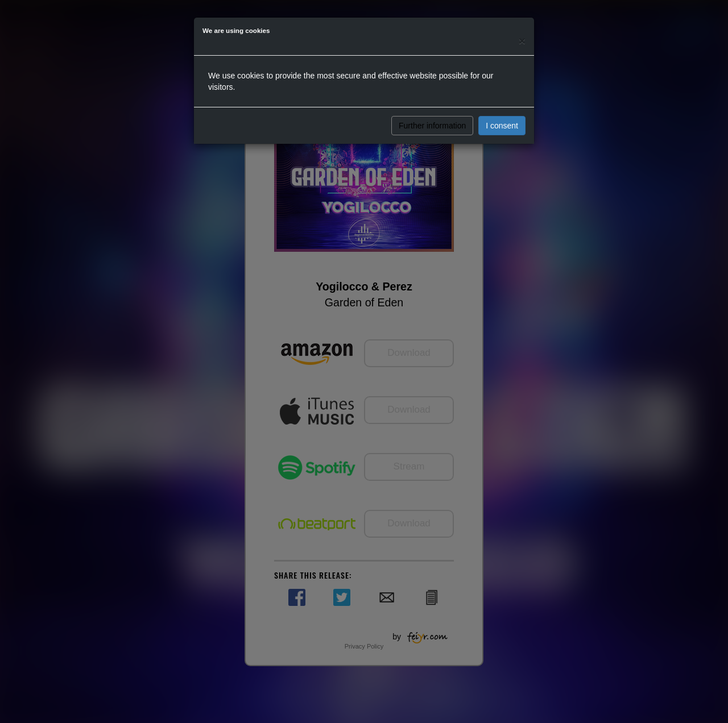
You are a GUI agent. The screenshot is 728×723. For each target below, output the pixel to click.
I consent (502, 126)
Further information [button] (432, 126)
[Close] (522, 41)
